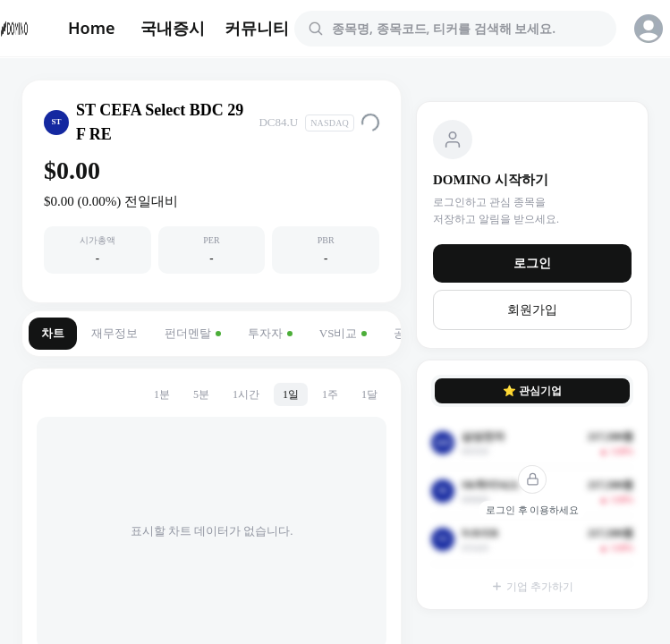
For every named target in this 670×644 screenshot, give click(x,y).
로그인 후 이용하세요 (533, 510)
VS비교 (343, 333)
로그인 (532, 263)
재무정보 (114, 333)
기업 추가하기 (532, 587)
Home (92, 28)
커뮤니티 (257, 28)
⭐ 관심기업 (532, 391)
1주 (330, 394)
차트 (53, 333)
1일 (291, 394)
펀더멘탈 (193, 333)
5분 (201, 394)
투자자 (270, 333)
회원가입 (532, 310)
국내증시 (173, 28)
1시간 (246, 394)
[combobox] (466, 29)
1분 (162, 394)
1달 (369, 394)
